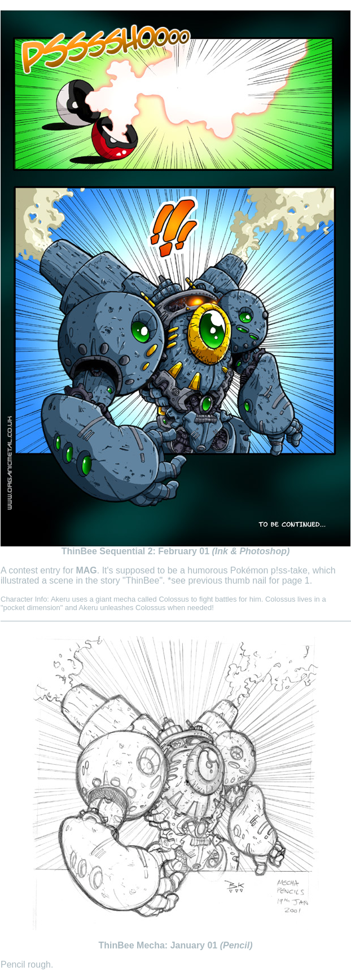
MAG (86, 570)
